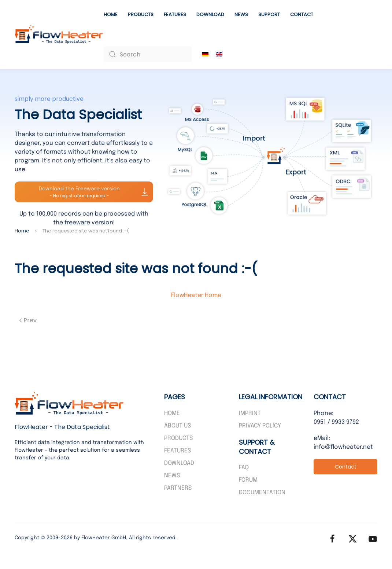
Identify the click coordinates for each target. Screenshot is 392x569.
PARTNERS (178, 488)
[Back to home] (59, 34)
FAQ (244, 468)
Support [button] (269, 14)
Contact (302, 14)
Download (210, 14)
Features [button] (175, 14)
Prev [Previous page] (28, 320)
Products (141, 14)
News (241, 14)
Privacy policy (260, 426)
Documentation (262, 493)
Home (111, 14)
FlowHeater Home (196, 295)
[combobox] (148, 54)
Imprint (250, 413)
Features (177, 451)
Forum (248, 480)
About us (177, 426)
